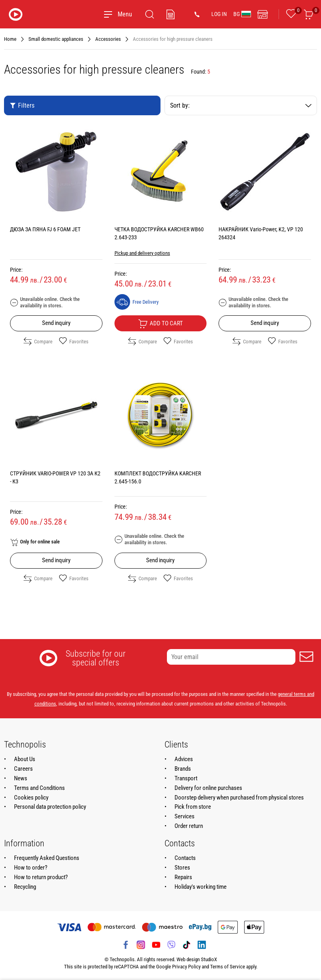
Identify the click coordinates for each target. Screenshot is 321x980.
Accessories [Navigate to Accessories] (108, 39)
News (21, 778)
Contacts (185, 858)
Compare (38, 341)
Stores (182, 868)
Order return (189, 826)
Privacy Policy (186, 967)
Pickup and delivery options (142, 253)
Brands (183, 769)
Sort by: (241, 105)
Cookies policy (31, 798)
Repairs (183, 877)
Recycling (25, 887)
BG (242, 14)
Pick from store (193, 807)
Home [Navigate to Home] (10, 39)
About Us (25, 759)
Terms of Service (228, 967)
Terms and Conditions (39, 788)
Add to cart (160, 324)
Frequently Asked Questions (47, 858)
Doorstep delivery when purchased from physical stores (239, 798)
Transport (186, 778)
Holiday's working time (201, 887)
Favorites (74, 341)
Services (185, 816)
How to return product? (41, 877)
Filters (22, 105)
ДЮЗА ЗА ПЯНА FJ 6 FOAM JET (45, 229)
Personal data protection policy (50, 807)
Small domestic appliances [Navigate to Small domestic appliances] (56, 39)
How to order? (31, 868)
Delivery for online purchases (208, 788)
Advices (184, 759)
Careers (23, 769)
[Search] (150, 14)
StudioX (209, 959)
